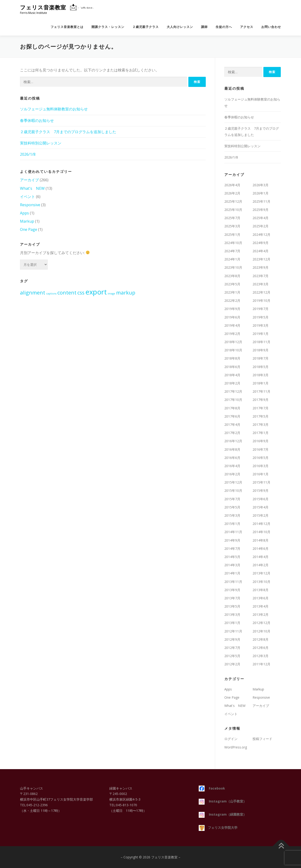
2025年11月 (261, 201)
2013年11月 (233, 582)
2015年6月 (261, 499)
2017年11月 (261, 391)
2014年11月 (233, 532)
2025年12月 (233, 201)
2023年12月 (261, 259)
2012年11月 (233, 631)
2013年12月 (261, 573)
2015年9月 (261, 490)
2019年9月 (232, 309)
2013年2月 (261, 614)
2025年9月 (261, 210)
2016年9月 (261, 441)
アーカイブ (29, 180)
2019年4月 (232, 325)
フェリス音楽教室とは (67, 27)
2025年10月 (233, 210)
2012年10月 (261, 631)
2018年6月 (232, 367)
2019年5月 (261, 317)
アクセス (247, 27)
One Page (29, 229)
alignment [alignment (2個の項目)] (33, 293)
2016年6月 (232, 458)
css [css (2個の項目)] (81, 293)
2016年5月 (261, 458)
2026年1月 (261, 193)
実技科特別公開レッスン (41, 143)
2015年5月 (232, 507)
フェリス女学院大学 (218, 827)
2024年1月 (232, 259)
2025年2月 (261, 226)
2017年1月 (261, 433)
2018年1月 (261, 383)
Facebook (212, 788)
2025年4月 (261, 218)
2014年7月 (232, 548)
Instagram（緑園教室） (223, 814)
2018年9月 (261, 350)
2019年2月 (232, 334)
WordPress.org (236, 747)
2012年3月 (261, 656)
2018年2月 (232, 383)
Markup (27, 221)
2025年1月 (232, 234)
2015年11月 (261, 482)
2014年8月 (261, 540)
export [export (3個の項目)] (96, 292)
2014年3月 (232, 565)
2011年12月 (261, 664)
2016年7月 (261, 449)
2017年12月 (233, 391)
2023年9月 (261, 267)
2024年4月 (261, 251)
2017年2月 (232, 433)
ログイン (231, 739)
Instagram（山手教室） (223, 801)
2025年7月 (232, 218)
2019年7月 (261, 309)
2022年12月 (261, 292)
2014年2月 (261, 565)
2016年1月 (261, 474)
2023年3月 (261, 284)
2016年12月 (233, 441)
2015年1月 (232, 524)
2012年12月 (261, 623)
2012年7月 (232, 648)
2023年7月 (261, 276)
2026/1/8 (28, 154)
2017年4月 (232, 424)
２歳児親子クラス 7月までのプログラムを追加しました (68, 132)
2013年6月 (261, 598)
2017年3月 (261, 424)
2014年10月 (261, 532)
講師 (204, 27)
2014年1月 (232, 573)
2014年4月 (261, 557)
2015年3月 (232, 515)
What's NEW (32, 188)
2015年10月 (233, 490)
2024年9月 (261, 243)
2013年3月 (232, 614)
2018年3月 (261, 375)
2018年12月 (233, 342)
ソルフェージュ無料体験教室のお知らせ (54, 109)
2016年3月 (261, 466)
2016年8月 (232, 449)
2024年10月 (233, 243)
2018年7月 (261, 358)
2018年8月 (232, 358)
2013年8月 (261, 590)
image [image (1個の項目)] (111, 294)
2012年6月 (261, 648)
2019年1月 (261, 334)
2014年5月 (232, 557)
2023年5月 (232, 284)
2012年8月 (261, 639)
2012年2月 (232, 664)
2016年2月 (232, 474)
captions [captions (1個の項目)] (51, 294)
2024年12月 (261, 234)
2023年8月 (232, 276)
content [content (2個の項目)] (67, 293)
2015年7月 (232, 499)
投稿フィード (262, 739)
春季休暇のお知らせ (37, 120)
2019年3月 (261, 325)
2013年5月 (232, 606)
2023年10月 (233, 267)
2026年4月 (232, 185)
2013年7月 (232, 598)
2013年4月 (261, 606)
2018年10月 (233, 350)
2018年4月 (232, 375)
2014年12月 (261, 524)
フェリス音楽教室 (43, 7)
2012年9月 (232, 639)
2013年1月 (232, 623)
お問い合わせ (271, 27)
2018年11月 (261, 342)
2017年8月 (232, 408)
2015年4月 (261, 507)
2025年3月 (232, 226)
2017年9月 (261, 400)
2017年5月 (261, 416)
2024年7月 (232, 251)
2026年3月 (261, 185)
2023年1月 (232, 292)
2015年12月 (233, 482)
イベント (28, 197)
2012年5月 (232, 656)
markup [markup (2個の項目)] (126, 293)
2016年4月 (232, 466)
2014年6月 (261, 548)
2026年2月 (232, 193)
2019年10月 (261, 300)
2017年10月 (233, 400)
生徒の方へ (224, 27)
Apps (24, 213)
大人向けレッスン (180, 27)
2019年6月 (232, 317)
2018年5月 (261, 367)
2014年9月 (232, 540)
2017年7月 (261, 408)
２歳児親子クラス (146, 27)
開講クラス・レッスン (108, 27)
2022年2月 (232, 300)
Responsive (30, 205)
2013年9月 (232, 590)
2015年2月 (261, 515)
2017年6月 (232, 416)
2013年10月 (261, 582)
